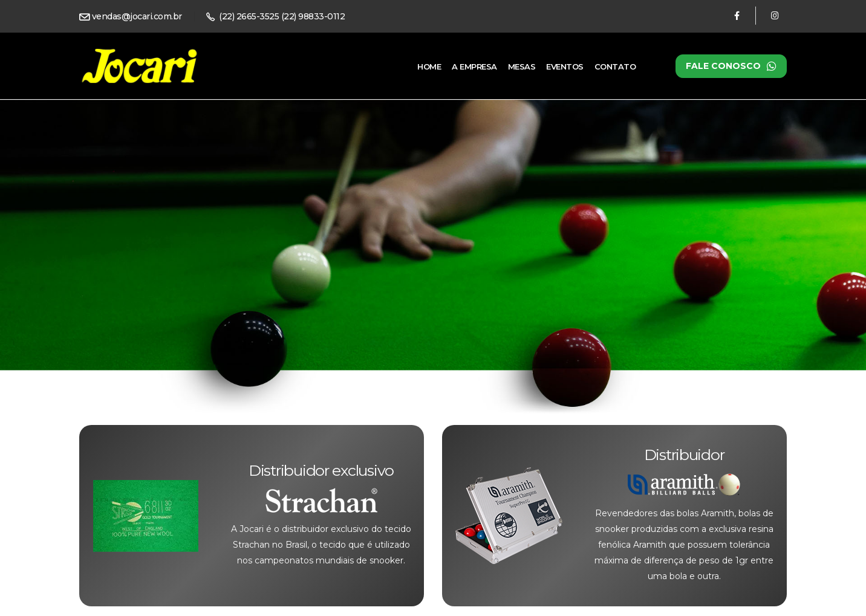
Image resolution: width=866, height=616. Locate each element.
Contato (615, 66)
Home (429, 66)
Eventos (565, 66)
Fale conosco (731, 66)
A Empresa (474, 66)
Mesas (522, 66)
